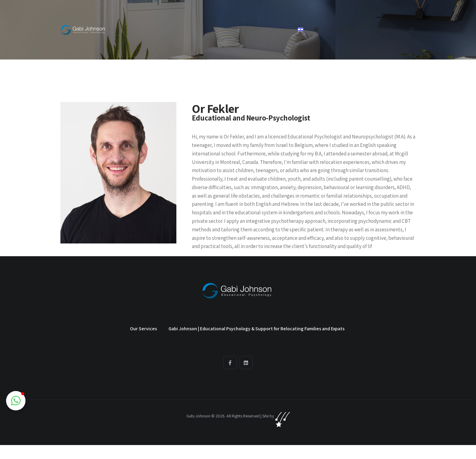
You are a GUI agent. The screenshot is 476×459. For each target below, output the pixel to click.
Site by (276, 416)
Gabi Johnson (198, 416)
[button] (16, 401)
